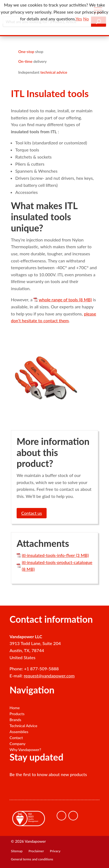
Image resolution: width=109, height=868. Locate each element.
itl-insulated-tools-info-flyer (48, 555)
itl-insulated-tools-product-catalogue (57, 562)
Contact (16, 738)
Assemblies (19, 732)
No (86, 19)
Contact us (32, 513)
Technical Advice (23, 726)
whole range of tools (58, 300)
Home (15, 708)
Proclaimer (36, 851)
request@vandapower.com (49, 676)
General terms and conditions (32, 859)
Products (17, 714)
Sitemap (17, 851)
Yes (79, 19)
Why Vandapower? (25, 750)
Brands (15, 720)
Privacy (55, 851)
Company (18, 744)
